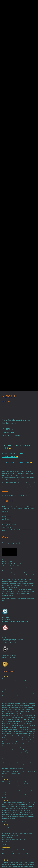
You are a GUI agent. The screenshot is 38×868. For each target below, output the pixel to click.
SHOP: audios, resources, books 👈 (17, 462)
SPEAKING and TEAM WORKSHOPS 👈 (13, 455)
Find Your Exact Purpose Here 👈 (17, 447)
